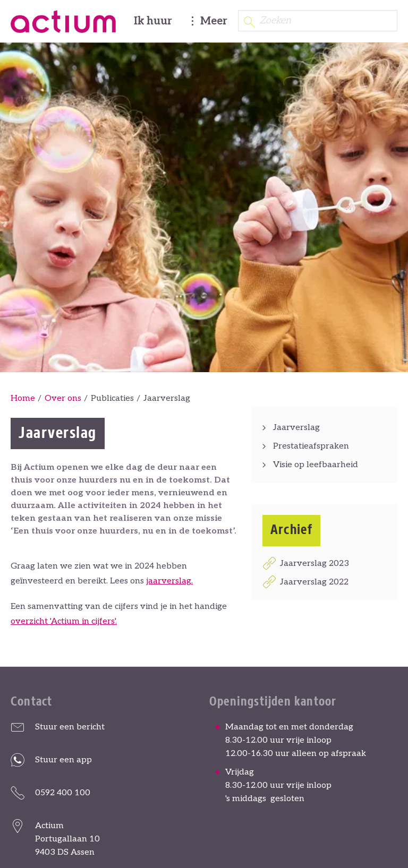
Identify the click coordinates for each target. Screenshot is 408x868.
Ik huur (153, 21)
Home (23, 398)
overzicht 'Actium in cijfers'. (64, 621)
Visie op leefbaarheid (316, 465)
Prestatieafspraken (311, 446)
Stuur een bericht (70, 727)
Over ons (63, 398)
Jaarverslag (296, 428)
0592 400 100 (63, 793)
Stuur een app (63, 760)
